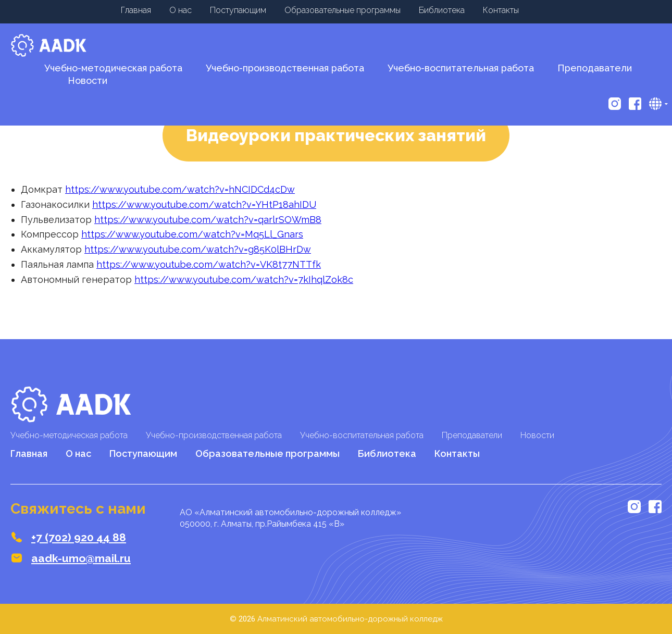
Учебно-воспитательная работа (461, 68)
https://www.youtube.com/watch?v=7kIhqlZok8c (244, 279)
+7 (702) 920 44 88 (79, 537)
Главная (136, 10)
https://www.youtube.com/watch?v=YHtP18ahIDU (204, 204)
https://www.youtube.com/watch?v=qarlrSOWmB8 (208, 220)
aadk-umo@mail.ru (81, 558)
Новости (537, 435)
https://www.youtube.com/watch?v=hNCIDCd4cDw (180, 189)
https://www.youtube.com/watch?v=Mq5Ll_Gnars (192, 234)
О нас (181, 10)
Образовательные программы (343, 10)
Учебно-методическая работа (113, 68)
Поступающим (238, 10)
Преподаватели (595, 68)
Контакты (501, 10)
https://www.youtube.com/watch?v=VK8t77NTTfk (209, 264)
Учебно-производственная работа (285, 68)
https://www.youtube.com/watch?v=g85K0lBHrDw (198, 249)
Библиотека (442, 10)
